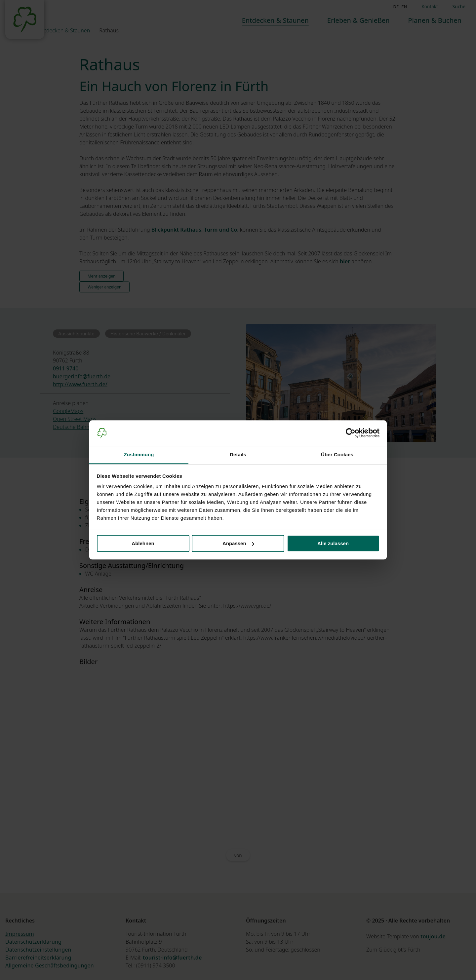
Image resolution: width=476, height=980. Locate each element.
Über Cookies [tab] (337, 454)
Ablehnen (143, 543)
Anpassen (238, 543)
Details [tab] (238, 454)
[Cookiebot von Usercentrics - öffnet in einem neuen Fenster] (351, 433)
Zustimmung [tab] (139, 454)
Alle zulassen (333, 543)
